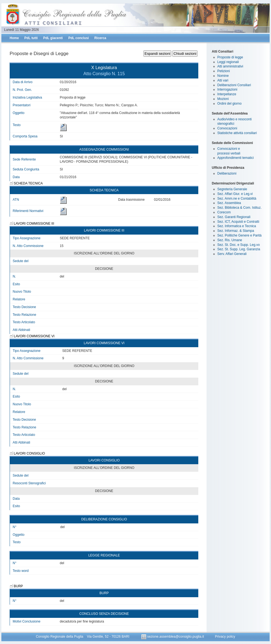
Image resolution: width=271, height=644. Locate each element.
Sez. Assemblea (229, 203)
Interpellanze (227, 94)
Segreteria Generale (232, 189)
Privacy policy (225, 637)
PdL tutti (31, 38)
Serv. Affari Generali (232, 254)
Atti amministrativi (230, 66)
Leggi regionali (228, 62)
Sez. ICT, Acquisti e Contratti (238, 222)
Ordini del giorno (229, 104)
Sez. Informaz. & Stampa (236, 231)
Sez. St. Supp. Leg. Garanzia (239, 249)
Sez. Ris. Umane (230, 240)
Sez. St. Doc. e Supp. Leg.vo (239, 245)
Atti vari (223, 80)
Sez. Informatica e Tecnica (237, 226)
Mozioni (223, 99)
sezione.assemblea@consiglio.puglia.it (173, 637)
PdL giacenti (53, 38)
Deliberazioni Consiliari (234, 85)
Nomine (223, 76)
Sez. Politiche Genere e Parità (239, 235)
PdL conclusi (78, 38)
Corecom (224, 212)
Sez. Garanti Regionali (234, 217)
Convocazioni (227, 128)
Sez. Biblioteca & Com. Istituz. (239, 208)
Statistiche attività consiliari (237, 133)
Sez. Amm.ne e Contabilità (237, 199)
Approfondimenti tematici (235, 158)
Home (14, 38)
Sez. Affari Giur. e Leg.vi (235, 194)
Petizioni (223, 71)
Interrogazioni (227, 89)
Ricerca (100, 38)
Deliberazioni (227, 173)
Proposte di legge (230, 57)
